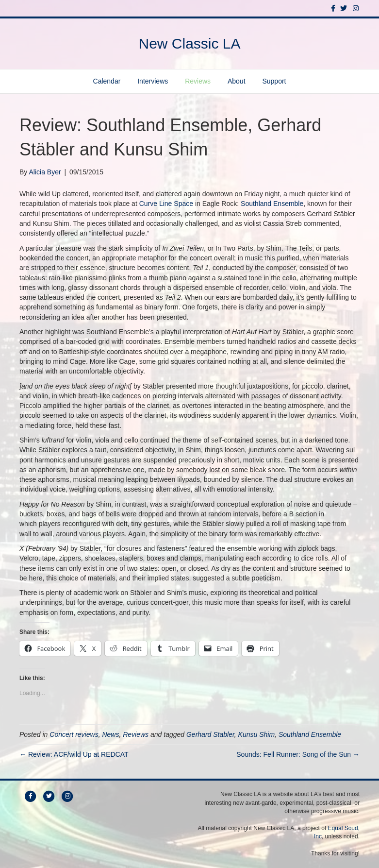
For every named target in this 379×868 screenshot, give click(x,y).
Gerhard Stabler (210, 734)
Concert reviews (74, 734)
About (237, 81)
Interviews (153, 81)
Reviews (198, 81)
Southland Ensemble (272, 204)
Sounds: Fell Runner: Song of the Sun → (298, 754)
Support (274, 81)
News (110, 734)
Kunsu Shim (256, 734)
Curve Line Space (166, 204)
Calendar (107, 81)
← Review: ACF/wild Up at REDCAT (74, 754)
